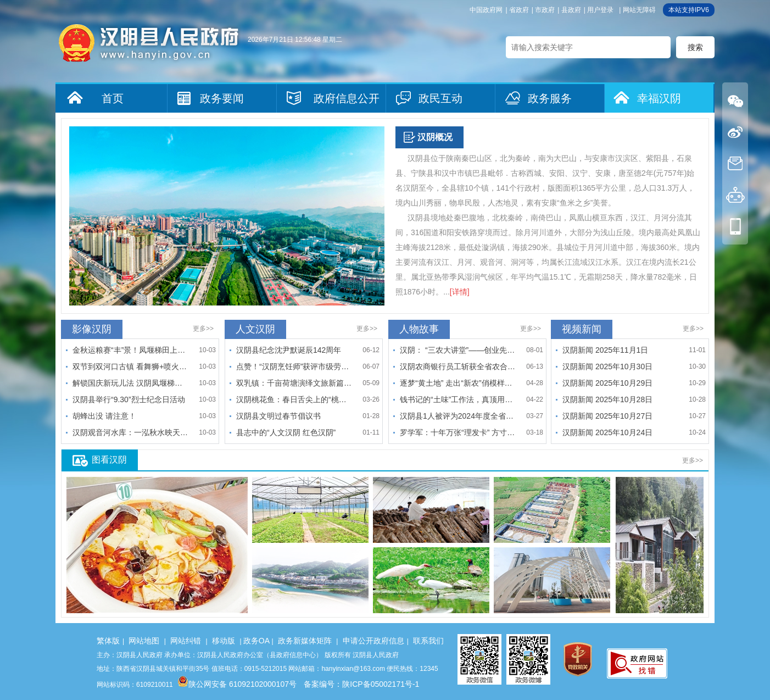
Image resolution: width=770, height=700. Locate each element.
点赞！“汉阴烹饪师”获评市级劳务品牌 (294, 366)
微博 (735, 132)
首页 (113, 98)
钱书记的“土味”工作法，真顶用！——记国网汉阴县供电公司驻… (457, 399)
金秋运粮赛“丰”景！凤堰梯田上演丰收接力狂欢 (130, 350)
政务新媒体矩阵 (305, 641)
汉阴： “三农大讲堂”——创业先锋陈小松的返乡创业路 (457, 350)
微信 (735, 101)
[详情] (460, 292)
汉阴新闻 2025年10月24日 (607, 432)
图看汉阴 (109, 460)
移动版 (224, 641)
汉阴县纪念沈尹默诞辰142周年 (289, 350)
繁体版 (108, 641)
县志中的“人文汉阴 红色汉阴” (286, 432)
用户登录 (600, 10)
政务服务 (550, 98)
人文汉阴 (255, 329)
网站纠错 (186, 641)
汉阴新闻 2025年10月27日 (607, 416)
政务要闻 (222, 98)
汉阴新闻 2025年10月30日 (607, 366)
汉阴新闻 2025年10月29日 (607, 383)
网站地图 (144, 641)
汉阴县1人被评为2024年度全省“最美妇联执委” (457, 416)
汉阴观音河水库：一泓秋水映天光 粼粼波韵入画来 (130, 432)
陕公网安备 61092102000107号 (237, 684)
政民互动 (440, 98)
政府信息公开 (347, 98)
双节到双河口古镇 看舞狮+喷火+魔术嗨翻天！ (130, 366)
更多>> (203, 329)
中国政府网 (486, 10)
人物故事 (419, 329)
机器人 (735, 195)
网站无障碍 (639, 10)
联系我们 (428, 641)
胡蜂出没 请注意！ (104, 416)
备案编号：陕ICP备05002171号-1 (361, 684)
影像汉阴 (92, 329)
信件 (735, 163)
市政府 (545, 10)
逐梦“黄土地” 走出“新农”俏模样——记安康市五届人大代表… (457, 383)
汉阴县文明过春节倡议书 (278, 416)
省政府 (519, 10)
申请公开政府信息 (373, 641)
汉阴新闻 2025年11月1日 (605, 350)
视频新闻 (582, 329)
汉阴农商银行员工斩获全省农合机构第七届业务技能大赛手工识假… (457, 366)
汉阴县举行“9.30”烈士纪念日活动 (129, 399)
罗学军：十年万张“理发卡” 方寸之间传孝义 (457, 432)
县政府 (571, 10)
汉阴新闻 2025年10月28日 (607, 399)
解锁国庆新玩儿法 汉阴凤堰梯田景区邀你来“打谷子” (130, 383)
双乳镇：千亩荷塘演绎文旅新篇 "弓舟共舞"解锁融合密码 (294, 383)
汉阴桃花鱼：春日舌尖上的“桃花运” (294, 399)
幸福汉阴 (659, 98)
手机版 (735, 226)
